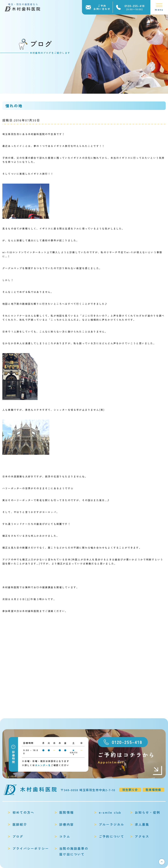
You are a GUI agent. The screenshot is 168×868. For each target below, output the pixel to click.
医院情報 (67, 812)
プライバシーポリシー (31, 848)
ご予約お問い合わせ (102, 7)
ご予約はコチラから (130, 758)
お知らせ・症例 (148, 812)
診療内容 (67, 824)
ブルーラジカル (112, 824)
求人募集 (142, 824)
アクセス (142, 836)
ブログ (18, 836)
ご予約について (112, 836)
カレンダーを (43, 765)
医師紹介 (20, 824)
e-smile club (110, 812)
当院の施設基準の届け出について (74, 851)
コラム (65, 836)
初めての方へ (23, 812)
